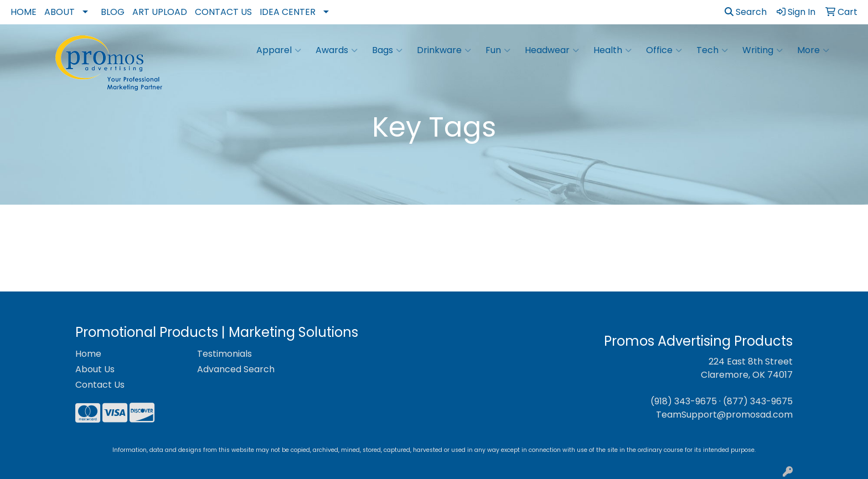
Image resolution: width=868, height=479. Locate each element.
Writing (763, 50)
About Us (95, 369)
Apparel (279, 50)
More (813, 50)
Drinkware (444, 50)
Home (24, 12)
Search (746, 12)
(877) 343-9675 (758, 401)
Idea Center (288, 12)
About (60, 12)
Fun (498, 50)
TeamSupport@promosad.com (724, 415)
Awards (337, 50)
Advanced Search (236, 369)
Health (613, 50)
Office (664, 50)
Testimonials (224, 354)
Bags (387, 50)
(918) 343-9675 (684, 401)
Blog (113, 12)
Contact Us (223, 12)
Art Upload (160, 12)
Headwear (552, 50)
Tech (712, 50)
